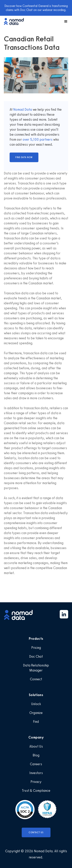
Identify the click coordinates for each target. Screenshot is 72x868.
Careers (36, 764)
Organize (36, 713)
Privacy (36, 782)
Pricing (36, 648)
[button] (64, 22)
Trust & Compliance (36, 791)
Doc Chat (36, 656)
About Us (36, 746)
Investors (36, 773)
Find (36, 722)
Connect (36, 679)
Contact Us (36, 832)
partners (46, 139)
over (26, 139)
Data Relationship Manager (36, 668)
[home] (16, 21)
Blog (36, 755)
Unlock (36, 704)
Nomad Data (23, 110)
